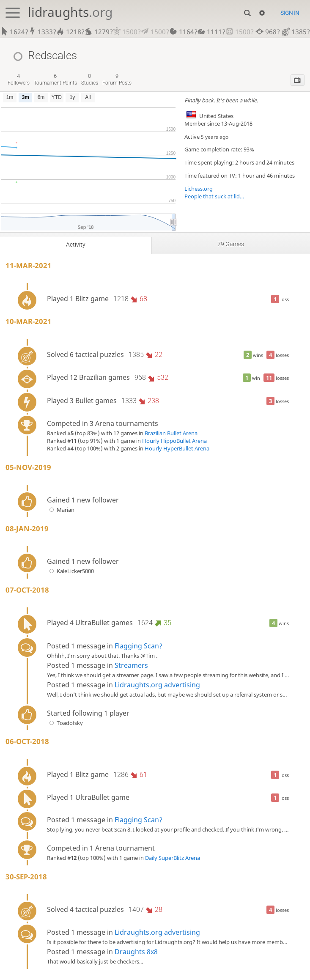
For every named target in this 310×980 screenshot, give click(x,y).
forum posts (117, 79)
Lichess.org (199, 189)
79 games (231, 244)
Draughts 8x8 (136, 952)
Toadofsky (65, 723)
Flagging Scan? (139, 646)
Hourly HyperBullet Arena (177, 448)
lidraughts (70, 12)
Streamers (131, 665)
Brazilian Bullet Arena (171, 433)
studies (90, 79)
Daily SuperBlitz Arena (173, 858)
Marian (61, 510)
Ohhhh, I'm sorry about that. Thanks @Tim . (102, 656)
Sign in (290, 13)
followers (19, 79)
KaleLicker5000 (70, 571)
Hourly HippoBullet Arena (174, 441)
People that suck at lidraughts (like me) (215, 196)
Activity (76, 244)
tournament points (55, 79)
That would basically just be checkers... (95, 961)
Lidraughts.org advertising (157, 685)
